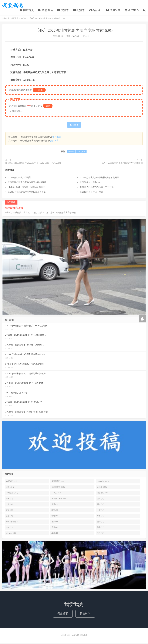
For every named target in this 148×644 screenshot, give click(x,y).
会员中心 (132, 10)
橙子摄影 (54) (102, 493)
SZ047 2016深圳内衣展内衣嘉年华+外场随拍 (122, 163)
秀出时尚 (85, 614)
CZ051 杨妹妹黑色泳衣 (91, 183)
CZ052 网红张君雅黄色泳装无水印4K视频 (27, 183)
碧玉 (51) (9, 499)
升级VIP (39, 90)
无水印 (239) (102, 488)
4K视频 (71, 152)
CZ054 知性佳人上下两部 (20, 178)
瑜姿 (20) (55, 511)
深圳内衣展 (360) (58, 488)
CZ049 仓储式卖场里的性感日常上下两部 (27, 192)
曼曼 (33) (55, 505)
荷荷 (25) (9, 511)
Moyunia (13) (11, 534)
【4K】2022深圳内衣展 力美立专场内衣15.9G (74, 31)
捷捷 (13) (100, 522)
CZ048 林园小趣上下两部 (92, 192)
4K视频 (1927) (11, 482)
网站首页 (27, 10)
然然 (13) (9, 528)
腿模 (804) (10, 488)
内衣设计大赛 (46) (59, 499)
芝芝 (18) (9, 516)
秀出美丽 (63, 614)
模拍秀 (63, 10)
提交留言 (54, 141)
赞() (74, 125)
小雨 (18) (100, 511)
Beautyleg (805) (103, 482)
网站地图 (84, 636)
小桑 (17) (100, 516)
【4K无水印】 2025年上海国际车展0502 (26, 188)
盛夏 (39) (100, 499)
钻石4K (95, 10)
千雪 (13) (55, 528)
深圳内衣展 (81, 152)
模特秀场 (46, 10)
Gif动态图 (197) (12, 493)
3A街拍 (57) (56, 493)
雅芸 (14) (55, 522)
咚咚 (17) (55, 516)
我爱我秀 (13, 5)
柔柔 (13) (100, 528)
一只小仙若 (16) (12, 522)
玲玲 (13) (55, 534)
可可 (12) (100, 534)
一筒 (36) (9, 505)
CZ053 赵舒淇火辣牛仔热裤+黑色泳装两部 (100, 178)
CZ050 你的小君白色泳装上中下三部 (97, 188)
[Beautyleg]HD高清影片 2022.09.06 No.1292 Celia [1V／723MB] (34, 163)
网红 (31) (100, 505)
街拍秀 (79, 10)
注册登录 (113, 10)
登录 (48, 106)
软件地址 (57, 137)
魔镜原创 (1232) (58, 482)
